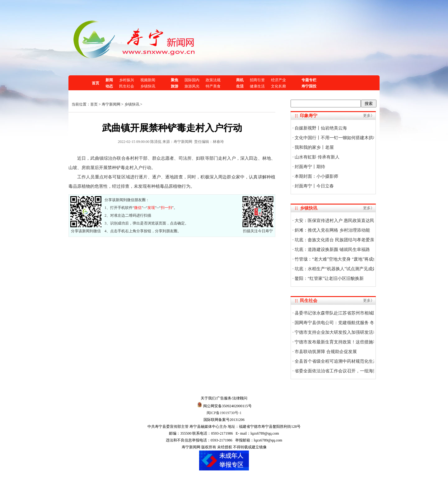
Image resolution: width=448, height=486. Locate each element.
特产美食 (213, 86)
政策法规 (213, 80)
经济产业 (278, 80)
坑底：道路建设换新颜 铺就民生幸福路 (332, 250)
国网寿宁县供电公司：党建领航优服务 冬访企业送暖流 (347, 323)
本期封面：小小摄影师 (316, 176)
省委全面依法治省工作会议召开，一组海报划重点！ (344, 371)
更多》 (369, 116)
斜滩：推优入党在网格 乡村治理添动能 (332, 230)
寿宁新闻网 (111, 104)
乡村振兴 (127, 80)
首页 (96, 83)
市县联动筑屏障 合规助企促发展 (325, 352)
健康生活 (257, 86)
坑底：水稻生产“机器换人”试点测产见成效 (335, 269)
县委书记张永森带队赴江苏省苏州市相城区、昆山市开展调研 (353, 313)
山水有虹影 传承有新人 (317, 157)
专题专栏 (309, 80)
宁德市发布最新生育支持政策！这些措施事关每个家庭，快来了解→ (360, 342)
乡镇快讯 (148, 86)
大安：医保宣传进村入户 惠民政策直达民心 (336, 221)
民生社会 (127, 86)
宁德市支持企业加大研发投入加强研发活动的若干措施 (347, 332)
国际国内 (192, 80)
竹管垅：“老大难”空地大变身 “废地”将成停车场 (340, 259)
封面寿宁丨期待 (310, 167)
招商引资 (257, 80)
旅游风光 (192, 86)
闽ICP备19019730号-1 (224, 413)
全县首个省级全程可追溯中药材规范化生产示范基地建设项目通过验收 (362, 361)
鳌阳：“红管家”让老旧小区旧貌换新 (329, 278)
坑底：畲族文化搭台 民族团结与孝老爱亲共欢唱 (341, 240)
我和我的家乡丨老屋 (314, 147)
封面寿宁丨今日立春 (314, 186)
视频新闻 (148, 80)
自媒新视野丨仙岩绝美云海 (320, 128)
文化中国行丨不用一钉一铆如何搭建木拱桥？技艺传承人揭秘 (353, 138)
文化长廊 (278, 86)
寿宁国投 (309, 86)
